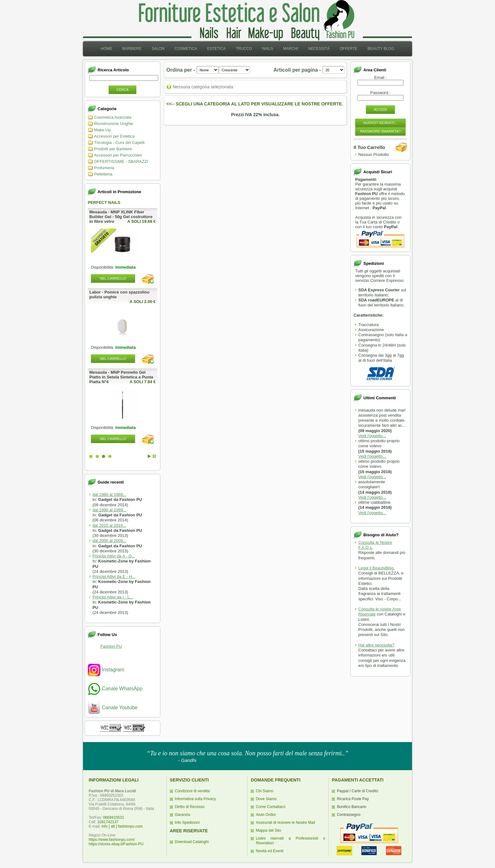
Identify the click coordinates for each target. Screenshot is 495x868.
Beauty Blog (381, 49)
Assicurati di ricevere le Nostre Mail (285, 823)
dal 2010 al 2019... (109, 525)
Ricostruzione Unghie (114, 124)
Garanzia (183, 815)
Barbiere (132, 49)
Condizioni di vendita (192, 791)
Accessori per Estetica (114, 136)
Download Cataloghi (192, 842)
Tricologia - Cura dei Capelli (119, 143)
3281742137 (108, 822)
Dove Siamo (266, 799)
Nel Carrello (113, 278)
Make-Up (102, 130)
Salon (158, 49)
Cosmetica (186, 49)
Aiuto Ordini (266, 815)
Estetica (216, 49)
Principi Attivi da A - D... (114, 556)
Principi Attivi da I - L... (113, 597)
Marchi (291, 49)
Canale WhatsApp (115, 689)
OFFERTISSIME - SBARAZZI (121, 161)
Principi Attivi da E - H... (114, 577)
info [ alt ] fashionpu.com (122, 826)
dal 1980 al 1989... (109, 494)
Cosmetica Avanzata (113, 117)
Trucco (244, 49)
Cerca (123, 90)
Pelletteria (103, 174)
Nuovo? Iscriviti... (380, 123)
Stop (154, 456)
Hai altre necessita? (376, 645)
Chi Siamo (264, 791)
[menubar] (247, 49)
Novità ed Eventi (269, 851)
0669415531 (113, 817)
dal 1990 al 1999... (109, 510)
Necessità (319, 49)
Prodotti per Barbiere (113, 149)
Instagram (106, 670)
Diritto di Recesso (190, 807)
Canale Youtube (113, 707)
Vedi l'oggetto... (372, 436)
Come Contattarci (270, 807)
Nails (268, 49)
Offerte (349, 49)
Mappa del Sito (268, 830)
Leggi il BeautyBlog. (376, 568)
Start (149, 456)
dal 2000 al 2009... (109, 541)
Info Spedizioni (187, 823)
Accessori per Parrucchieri (118, 155)
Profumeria (104, 168)
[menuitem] (106, 49)
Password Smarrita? (381, 131)
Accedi (380, 110)
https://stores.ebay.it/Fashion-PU (116, 844)
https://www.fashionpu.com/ (112, 840)
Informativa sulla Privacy (195, 799)
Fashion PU (111, 646)
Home (106, 49)
